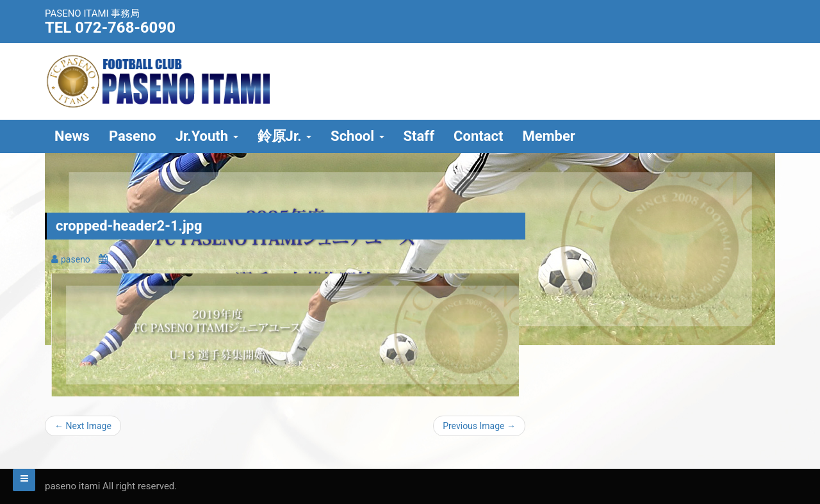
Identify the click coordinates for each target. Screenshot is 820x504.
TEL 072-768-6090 (110, 28)
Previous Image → (479, 426)
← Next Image (83, 426)
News (72, 136)
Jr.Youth (207, 136)
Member (549, 136)
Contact (478, 136)
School (357, 136)
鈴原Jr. (285, 136)
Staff (419, 136)
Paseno (133, 136)
